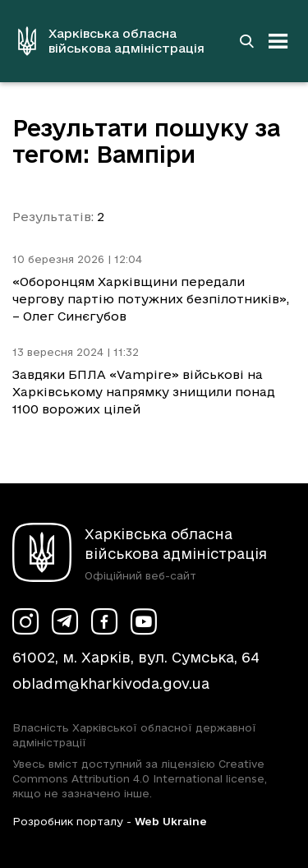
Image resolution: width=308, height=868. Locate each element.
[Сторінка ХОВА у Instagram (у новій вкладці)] (25, 621)
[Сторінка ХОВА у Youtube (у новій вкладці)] (144, 621)
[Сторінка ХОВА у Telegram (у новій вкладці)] (65, 621)
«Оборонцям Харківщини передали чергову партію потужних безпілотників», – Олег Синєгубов (151, 299)
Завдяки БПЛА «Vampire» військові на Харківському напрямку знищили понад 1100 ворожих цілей (144, 392)
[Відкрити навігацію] (278, 41)
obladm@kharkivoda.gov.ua (111, 683)
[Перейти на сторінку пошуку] (246, 41)
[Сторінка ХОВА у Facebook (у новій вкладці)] (104, 621)
